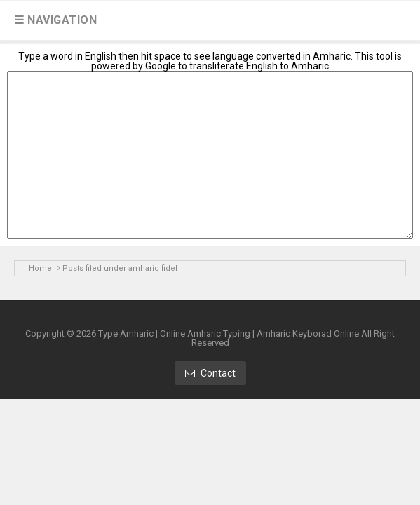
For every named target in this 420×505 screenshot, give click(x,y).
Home (40, 268)
